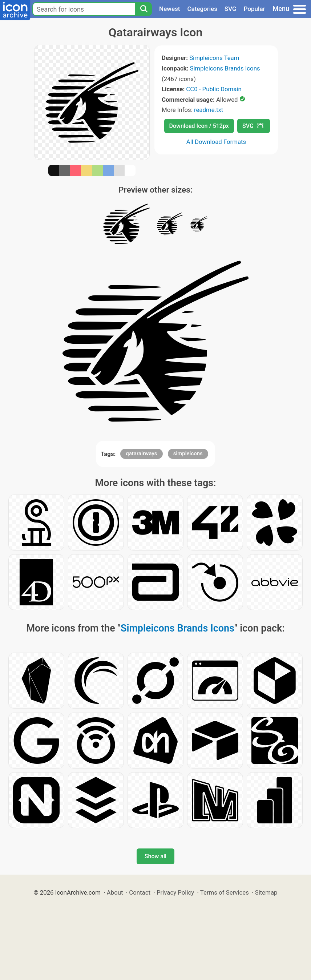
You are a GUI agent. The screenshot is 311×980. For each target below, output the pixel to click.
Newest (169, 9)
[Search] (144, 9)
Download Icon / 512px (199, 126)
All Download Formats (216, 142)
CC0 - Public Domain (214, 89)
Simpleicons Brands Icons (225, 68)
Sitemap (266, 892)
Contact (140, 892)
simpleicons (188, 453)
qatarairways (141, 453)
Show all (155, 856)
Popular (255, 9)
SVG (231, 9)
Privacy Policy (175, 892)
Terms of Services (225, 892)
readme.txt (209, 110)
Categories (202, 9)
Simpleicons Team (214, 58)
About (115, 892)
